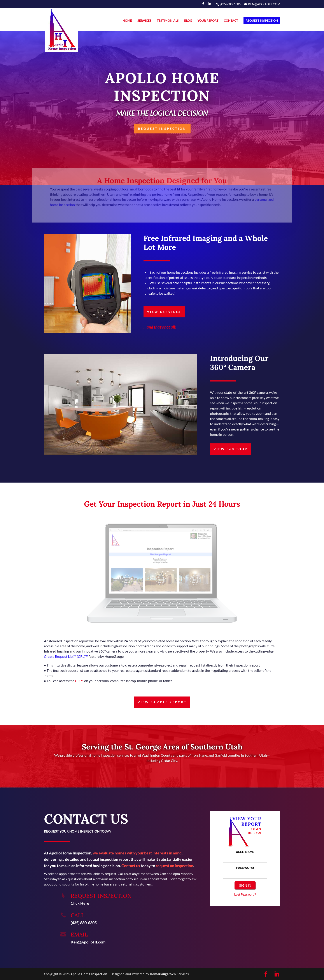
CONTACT (231, 21)
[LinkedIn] (210, 5)
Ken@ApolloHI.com (88, 942)
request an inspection (174, 866)
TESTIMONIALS (168, 21)
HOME (127, 21)
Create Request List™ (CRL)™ (66, 656)
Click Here (80, 903)
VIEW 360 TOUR (231, 449)
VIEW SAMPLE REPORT (162, 702)
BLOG (188, 21)
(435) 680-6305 (84, 923)
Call (78, 915)
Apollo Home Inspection (89, 974)
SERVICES (144, 21)
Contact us (131, 866)
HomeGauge (159, 974)
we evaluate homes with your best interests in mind (137, 853)
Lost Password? (245, 894)
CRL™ (80, 681)
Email (79, 934)
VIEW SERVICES (164, 312)
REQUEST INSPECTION (262, 20)
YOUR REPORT (208, 21)
